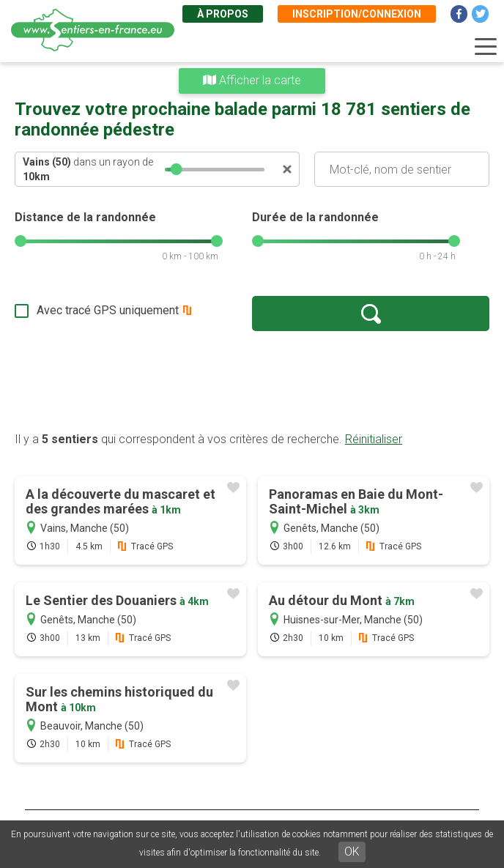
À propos (223, 14)
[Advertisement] (252, 381)
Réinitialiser (374, 439)
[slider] (176, 169)
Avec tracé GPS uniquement (108, 310)
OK (352, 852)
